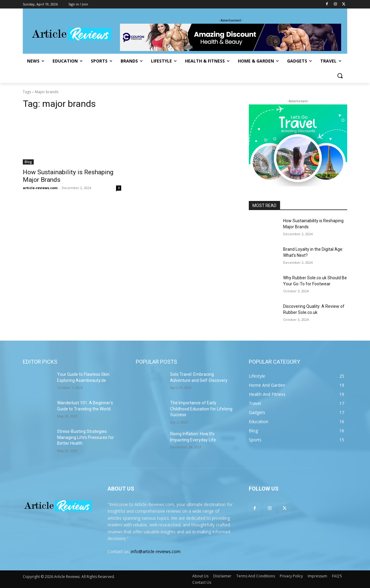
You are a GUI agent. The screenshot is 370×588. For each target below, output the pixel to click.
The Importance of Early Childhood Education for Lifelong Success (201, 409)
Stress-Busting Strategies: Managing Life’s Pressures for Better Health (86, 437)
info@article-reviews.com (156, 551)
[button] (340, 76)
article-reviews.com (40, 188)
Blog (28, 162)
